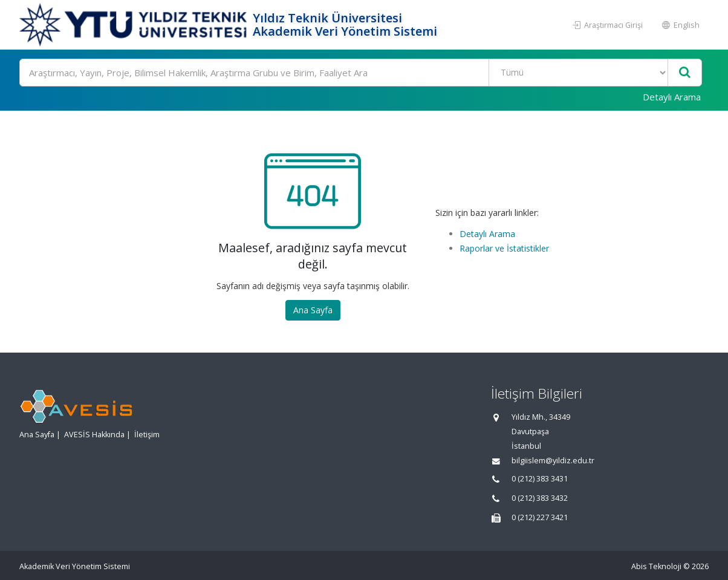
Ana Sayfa (313, 310)
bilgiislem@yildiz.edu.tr (553, 461)
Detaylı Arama (672, 97)
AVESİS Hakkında (94, 435)
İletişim (147, 435)
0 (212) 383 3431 (540, 479)
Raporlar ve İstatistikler (504, 248)
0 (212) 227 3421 (540, 517)
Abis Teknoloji (656, 566)
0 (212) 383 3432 (540, 498)
